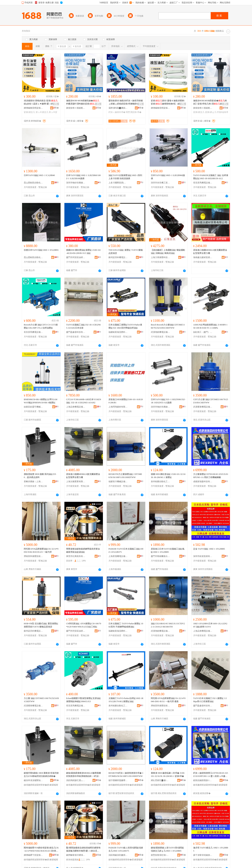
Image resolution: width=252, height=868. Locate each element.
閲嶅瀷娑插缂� (134, 112)
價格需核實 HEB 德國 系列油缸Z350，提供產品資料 (40, 476)
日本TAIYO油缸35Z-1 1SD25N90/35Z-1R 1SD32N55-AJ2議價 (168, 401)
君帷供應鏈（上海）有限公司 (33, 482)
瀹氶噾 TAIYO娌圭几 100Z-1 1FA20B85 (211, 849)
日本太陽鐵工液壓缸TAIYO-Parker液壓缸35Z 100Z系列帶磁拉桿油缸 (125, 326)
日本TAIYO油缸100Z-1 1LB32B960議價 (168, 177)
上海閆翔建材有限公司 (118, 407)
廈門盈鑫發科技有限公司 (76, 332)
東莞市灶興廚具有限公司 (76, 556)
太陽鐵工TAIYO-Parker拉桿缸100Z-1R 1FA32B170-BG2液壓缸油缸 (126, 700)
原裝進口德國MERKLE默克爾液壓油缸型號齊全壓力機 (210, 252)
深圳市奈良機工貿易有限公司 (160, 183)
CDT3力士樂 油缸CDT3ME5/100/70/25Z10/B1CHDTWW (211, 401)
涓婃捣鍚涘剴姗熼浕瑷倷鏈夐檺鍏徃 (118, 855)
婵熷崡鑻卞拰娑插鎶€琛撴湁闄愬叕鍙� (33, 855)
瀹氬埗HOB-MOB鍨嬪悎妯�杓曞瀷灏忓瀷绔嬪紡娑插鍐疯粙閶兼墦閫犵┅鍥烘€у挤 (83, 102)
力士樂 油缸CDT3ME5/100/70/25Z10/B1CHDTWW (41, 700)
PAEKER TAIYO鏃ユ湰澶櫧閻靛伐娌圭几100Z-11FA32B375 (126, 849)
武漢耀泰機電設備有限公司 (203, 407)
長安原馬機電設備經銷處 (203, 183)
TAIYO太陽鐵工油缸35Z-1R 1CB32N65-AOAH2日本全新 (83, 326)
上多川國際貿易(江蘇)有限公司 (118, 183)
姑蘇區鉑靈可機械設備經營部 (33, 407)
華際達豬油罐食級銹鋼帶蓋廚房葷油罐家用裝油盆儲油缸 (83, 550)
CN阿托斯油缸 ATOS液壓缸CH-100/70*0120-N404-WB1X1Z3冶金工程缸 (84, 625)
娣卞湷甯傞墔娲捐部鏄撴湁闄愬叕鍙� (203, 855)
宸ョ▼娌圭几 (42, 112)
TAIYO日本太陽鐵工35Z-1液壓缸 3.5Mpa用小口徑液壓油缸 (210, 700)
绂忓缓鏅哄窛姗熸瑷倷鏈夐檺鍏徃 (118, 780)
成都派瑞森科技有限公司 (203, 482)
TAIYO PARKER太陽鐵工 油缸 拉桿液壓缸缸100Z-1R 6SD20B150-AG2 (211, 177)
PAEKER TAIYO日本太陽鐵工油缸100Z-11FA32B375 (126, 550)
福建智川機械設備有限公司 (118, 482)
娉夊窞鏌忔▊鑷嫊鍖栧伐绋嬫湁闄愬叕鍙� (160, 780)
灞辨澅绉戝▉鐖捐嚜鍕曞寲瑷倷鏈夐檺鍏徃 (118, 108)
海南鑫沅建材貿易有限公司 (203, 257)
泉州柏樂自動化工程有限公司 (160, 482)
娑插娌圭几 (29, 112)
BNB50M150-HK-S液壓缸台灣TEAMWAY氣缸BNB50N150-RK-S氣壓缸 (41, 401)
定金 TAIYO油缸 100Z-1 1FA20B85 (209, 549)
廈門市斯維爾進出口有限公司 (160, 556)
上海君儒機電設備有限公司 (118, 556)
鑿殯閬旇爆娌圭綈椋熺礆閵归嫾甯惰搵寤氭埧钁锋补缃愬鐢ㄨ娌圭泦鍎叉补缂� (83, 849)
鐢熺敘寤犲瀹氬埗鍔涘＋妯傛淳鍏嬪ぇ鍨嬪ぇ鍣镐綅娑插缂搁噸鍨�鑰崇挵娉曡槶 (126, 102)
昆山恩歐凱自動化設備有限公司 (33, 183)
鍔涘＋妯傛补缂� (117, 112)
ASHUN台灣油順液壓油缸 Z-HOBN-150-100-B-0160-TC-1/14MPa (210, 326)
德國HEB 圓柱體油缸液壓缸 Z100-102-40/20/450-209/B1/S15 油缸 (83, 252)
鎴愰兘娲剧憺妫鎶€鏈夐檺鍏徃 (203, 780)
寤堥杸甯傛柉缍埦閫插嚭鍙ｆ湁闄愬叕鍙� (160, 855)
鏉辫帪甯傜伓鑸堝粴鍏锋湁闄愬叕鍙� (76, 855)
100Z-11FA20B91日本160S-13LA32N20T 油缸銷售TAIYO (210, 625)
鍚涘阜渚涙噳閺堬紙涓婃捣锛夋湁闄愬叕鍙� (33, 780)
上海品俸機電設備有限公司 (76, 407)
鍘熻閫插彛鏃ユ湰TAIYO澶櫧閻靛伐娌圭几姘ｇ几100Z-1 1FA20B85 (167, 849)
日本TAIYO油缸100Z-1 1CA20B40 (39, 175)
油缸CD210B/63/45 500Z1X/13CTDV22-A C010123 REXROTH (168, 625)
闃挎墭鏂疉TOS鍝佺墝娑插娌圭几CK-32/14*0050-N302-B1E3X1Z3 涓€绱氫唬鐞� (41, 849)
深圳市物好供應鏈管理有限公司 (76, 183)
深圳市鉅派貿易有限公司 (203, 556)
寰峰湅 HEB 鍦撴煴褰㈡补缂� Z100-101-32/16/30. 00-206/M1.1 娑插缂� (168, 775)
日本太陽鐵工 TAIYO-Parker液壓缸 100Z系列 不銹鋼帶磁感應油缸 (126, 625)
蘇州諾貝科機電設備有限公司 (118, 257)
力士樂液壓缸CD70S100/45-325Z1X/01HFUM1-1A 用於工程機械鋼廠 (211, 476)
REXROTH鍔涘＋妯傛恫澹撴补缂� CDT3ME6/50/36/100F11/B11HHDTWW (126, 775)
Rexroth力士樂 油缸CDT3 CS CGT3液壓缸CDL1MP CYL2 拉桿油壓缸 (41, 326)
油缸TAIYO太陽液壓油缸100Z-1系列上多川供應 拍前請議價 (125, 177)
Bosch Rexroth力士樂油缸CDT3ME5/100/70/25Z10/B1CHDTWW (168, 326)
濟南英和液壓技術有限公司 (33, 556)
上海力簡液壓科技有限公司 (160, 257)
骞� (56, 108)
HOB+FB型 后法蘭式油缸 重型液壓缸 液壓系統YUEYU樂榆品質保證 (41, 625)
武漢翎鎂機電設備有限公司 (160, 332)
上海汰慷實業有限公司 (76, 482)
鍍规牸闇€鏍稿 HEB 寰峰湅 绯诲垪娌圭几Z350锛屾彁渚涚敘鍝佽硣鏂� (41, 775)
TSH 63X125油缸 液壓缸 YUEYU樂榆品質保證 (126, 252)
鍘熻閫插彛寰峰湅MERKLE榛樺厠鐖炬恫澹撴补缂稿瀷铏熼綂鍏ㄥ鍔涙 (83, 775)
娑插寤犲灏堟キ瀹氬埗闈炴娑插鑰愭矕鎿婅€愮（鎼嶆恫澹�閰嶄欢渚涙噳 (168, 102)
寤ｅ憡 (56, 104)
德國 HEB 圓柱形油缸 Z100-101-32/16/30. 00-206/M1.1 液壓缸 (168, 476)
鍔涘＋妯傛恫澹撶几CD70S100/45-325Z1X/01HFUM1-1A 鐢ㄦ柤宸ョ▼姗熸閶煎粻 (211, 775)
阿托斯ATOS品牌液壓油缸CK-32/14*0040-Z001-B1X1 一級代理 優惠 (168, 700)
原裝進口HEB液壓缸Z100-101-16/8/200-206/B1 (126, 401)
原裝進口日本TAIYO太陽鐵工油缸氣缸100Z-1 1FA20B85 (168, 550)
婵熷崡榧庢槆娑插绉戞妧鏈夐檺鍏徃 (33, 108)
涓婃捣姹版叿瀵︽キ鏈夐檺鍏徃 (76, 780)
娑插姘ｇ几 (211, 112)
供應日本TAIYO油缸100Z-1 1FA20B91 (41, 250)
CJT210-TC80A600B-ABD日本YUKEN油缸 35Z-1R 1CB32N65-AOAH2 (84, 401)
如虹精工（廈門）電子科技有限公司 (203, 332)
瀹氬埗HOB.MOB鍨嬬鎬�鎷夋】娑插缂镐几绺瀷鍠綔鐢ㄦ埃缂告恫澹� (210, 102)
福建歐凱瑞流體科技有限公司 (118, 332)
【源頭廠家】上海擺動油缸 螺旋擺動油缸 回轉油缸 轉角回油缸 (168, 252)
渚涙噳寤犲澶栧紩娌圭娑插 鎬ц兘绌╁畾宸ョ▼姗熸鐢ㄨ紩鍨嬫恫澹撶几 (41, 102)
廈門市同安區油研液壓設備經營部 (76, 257)
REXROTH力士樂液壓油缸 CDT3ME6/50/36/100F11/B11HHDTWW (125, 476)
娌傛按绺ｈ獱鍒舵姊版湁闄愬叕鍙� (76, 108)
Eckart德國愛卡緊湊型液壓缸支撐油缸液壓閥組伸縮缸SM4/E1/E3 (84, 700)
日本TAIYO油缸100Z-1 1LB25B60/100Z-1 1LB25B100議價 (83, 177)
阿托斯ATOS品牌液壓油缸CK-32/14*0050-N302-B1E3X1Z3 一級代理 (41, 550)
